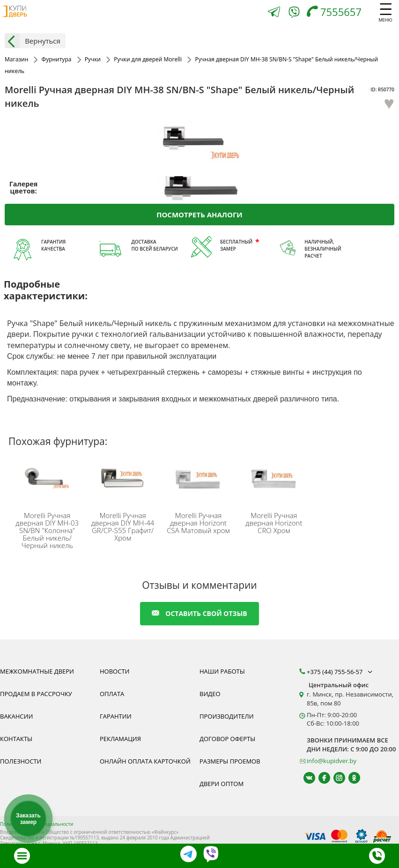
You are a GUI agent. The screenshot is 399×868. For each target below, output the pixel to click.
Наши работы (222, 671)
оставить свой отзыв (199, 613)
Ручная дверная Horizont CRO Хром (274, 523)
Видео (210, 694)
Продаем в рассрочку (36, 694)
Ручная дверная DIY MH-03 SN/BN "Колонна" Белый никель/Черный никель (47, 530)
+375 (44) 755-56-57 (340, 672)
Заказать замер (28, 819)
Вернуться (33, 41)
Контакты (16, 739)
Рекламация (120, 739)
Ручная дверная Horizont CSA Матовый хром (198, 523)
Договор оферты (227, 739)
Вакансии (16, 716)
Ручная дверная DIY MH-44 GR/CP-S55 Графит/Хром (123, 527)
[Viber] (294, 14)
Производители (227, 716)
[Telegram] (274, 13)
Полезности (21, 761)
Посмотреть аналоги (199, 215)
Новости (115, 671)
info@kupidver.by (332, 761)
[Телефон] (336, 13)
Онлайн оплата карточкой (145, 761)
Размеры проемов (230, 761)
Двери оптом (222, 784)
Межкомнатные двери (37, 671)
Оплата (112, 694)
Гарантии (116, 716)
